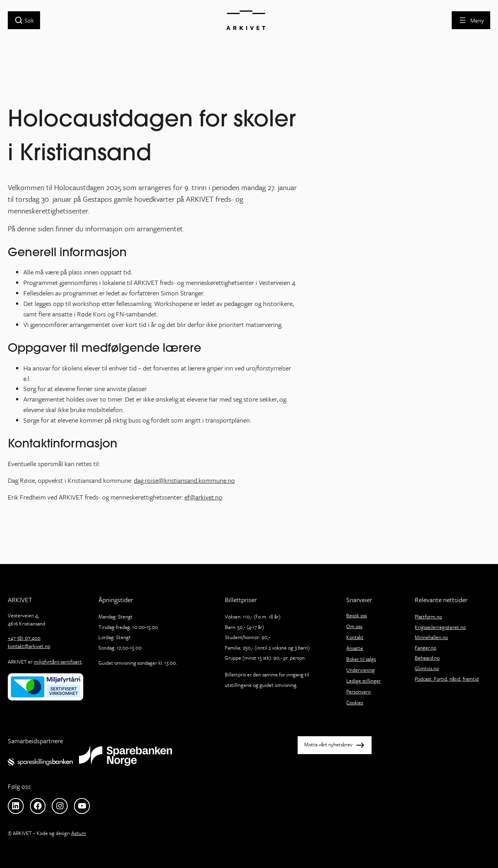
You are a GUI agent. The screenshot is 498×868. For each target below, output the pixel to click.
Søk (29, 20)
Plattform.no (428, 617)
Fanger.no (425, 648)
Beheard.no (427, 658)
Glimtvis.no (427, 668)
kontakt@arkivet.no (29, 646)
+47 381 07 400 (24, 638)
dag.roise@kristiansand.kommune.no (184, 480)
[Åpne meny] (471, 20)
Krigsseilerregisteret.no (440, 627)
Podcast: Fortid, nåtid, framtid (447, 679)
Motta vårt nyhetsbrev (328, 745)
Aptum (79, 833)
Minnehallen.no (431, 637)
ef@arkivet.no (203, 497)
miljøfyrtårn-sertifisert (58, 662)
